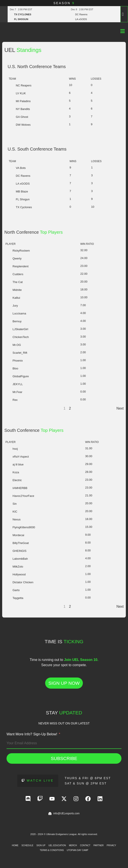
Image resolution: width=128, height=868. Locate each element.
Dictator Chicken (19, 582)
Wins (72, 79)
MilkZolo (14, 567)
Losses (96, 79)
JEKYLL (14, 384)
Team (12, 79)
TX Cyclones (20, 207)
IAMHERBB (16, 488)
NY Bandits (19, 109)
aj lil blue (15, 464)
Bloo (12, 368)
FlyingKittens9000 (20, 527)
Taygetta (14, 598)
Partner (98, 845)
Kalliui (13, 298)
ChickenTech (17, 337)
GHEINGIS (16, 551)
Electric (14, 480)
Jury (12, 306)
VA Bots (17, 168)
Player (10, 244)
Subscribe (64, 758)
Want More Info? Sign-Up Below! (32, 734)
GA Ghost (18, 117)
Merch (73, 845)
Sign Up (41, 845)
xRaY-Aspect (17, 457)
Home (15, 845)
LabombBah (17, 559)
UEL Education (57, 845)
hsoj (12, 449)
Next (120, 408)
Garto (13, 590)
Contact (85, 845)
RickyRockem (18, 251)
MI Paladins (20, 101)
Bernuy (14, 321)
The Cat (14, 282)
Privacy (111, 845)
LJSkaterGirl (17, 329)
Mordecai (15, 535)
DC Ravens (20, 176)
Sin (11, 504)
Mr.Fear (14, 392)
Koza (12, 472)
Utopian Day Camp (77, 850)
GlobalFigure (17, 376)
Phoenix (14, 361)
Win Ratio (87, 244)
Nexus (13, 519)
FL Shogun (19, 199)
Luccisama (16, 313)
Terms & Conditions (52, 850)
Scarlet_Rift (16, 353)
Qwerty (14, 258)
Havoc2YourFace (20, 496)
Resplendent (17, 266)
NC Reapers (20, 85)
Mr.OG (13, 345)
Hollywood (15, 574)
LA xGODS (19, 184)
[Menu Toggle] (123, 31)
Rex (12, 400)
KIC (11, 512)
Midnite (14, 290)
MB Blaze (18, 191)
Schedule (27, 845)
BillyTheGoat (17, 543)
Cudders (14, 274)
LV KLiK (17, 93)
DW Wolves (20, 125)
